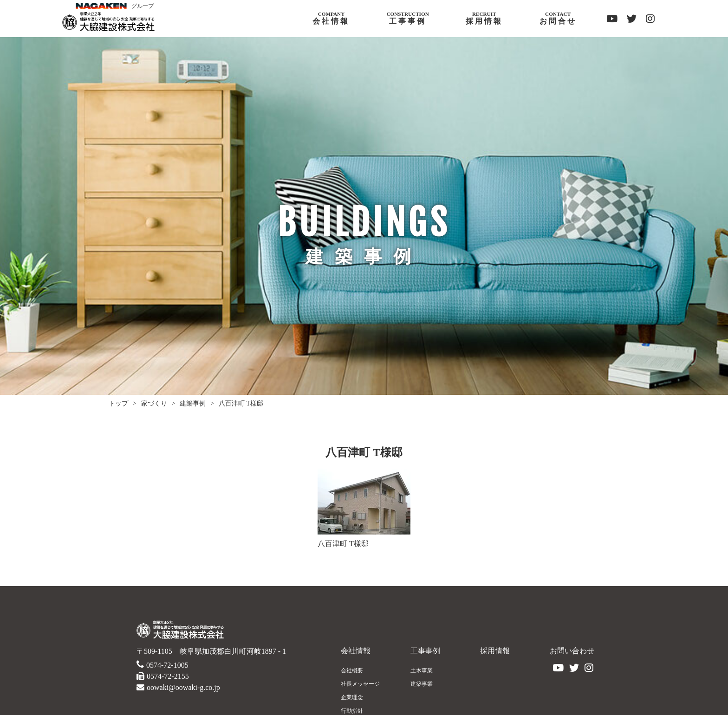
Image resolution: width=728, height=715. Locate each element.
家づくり (154, 403)
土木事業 (422, 670)
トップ (118, 403)
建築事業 (422, 684)
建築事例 (193, 403)
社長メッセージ (360, 684)
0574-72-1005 (167, 665)
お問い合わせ (572, 651)
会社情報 (356, 651)
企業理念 (352, 697)
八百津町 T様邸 (241, 403)
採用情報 (495, 651)
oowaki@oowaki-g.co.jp (183, 687)
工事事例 (425, 651)
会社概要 (352, 670)
